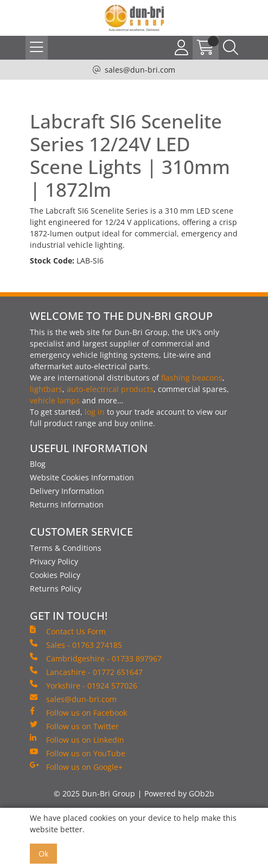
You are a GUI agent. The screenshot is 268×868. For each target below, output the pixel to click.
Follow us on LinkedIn (77, 740)
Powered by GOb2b (179, 793)
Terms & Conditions (66, 548)
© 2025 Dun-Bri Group (94, 793)
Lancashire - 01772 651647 (86, 672)
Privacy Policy (54, 561)
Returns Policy (56, 589)
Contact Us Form (68, 631)
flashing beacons (192, 378)
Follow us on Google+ (76, 767)
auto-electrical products (110, 389)
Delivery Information (67, 491)
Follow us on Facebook (78, 712)
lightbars (46, 389)
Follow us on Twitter (74, 726)
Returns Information (67, 504)
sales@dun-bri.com (140, 70)
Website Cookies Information (82, 477)
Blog (38, 464)
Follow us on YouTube (78, 753)
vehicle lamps (55, 400)
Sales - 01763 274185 (76, 645)
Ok (43, 854)
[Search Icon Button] (231, 48)
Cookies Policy (55, 575)
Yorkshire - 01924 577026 (84, 685)
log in (95, 412)
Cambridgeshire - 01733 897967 (96, 658)
